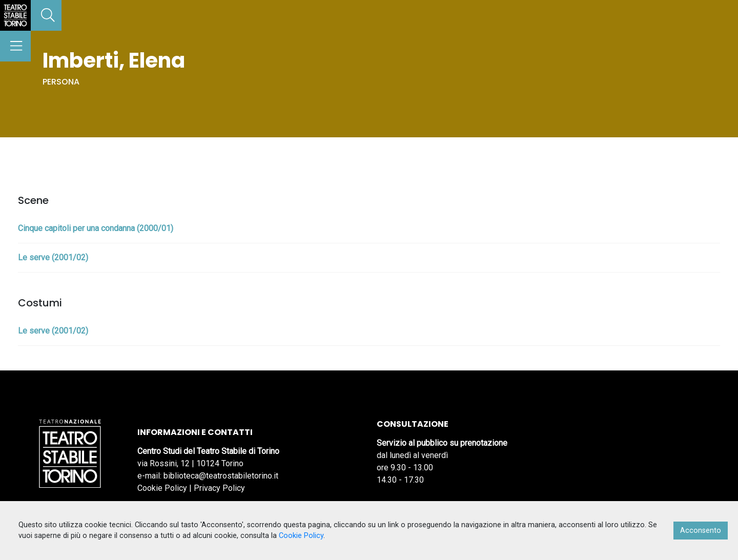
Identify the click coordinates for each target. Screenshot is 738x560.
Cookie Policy (162, 488)
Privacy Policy (219, 488)
